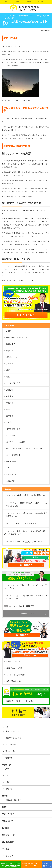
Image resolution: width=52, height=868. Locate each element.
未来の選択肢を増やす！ (15, 800)
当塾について (7, 821)
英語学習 (10, 390)
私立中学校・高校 (13, 429)
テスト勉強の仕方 (13, 383)
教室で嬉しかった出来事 (16, 442)
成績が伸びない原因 (14, 668)
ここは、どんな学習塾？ (16, 675)
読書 (8, 377)
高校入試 (10, 396)
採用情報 (6, 828)
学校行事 (10, 403)
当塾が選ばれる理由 (14, 681)
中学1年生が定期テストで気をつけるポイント (24, 448)
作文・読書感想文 (13, 455)
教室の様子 (11, 344)
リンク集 (6, 849)
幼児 (6, 2)
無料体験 (9, 758)
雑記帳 (9, 370)
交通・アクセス (8, 814)
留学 (8, 409)
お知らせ (10, 331)
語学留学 (10, 416)
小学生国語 (11, 435)
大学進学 (10, 364)
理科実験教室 (12, 462)
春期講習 (41, 2)
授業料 (5, 807)
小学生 (17, 2)
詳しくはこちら (26, 315)
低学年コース (12, 357)
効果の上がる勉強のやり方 (17, 338)
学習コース (7, 765)
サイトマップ (7, 856)
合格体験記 (11, 481)
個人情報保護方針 (9, 842)
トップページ (7, 727)
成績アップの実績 (13, 662)
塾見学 (9, 422)
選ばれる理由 (11, 751)
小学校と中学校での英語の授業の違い (31, 495)
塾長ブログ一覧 (8, 835)
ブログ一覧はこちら (26, 614)
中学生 (29, 2)
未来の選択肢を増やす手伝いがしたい (21, 701)
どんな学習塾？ (12, 745)
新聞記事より (12, 475)
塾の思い (6, 796)
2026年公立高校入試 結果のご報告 (29, 542)
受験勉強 (10, 351)
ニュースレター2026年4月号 (25, 524)
